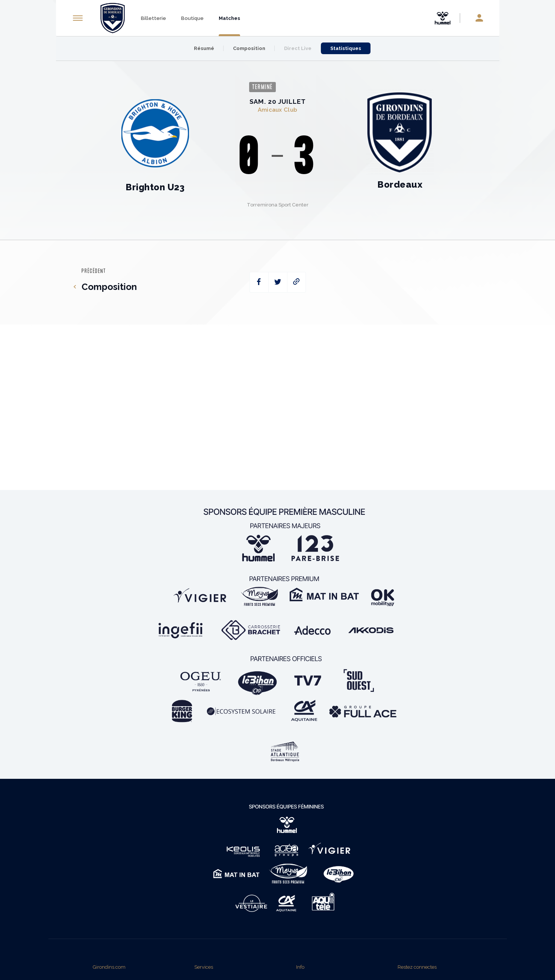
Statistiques (346, 48)
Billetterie (153, 18)
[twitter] (278, 282)
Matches (229, 18)
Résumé (204, 48)
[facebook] (259, 282)
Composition (249, 48)
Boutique (192, 18)
